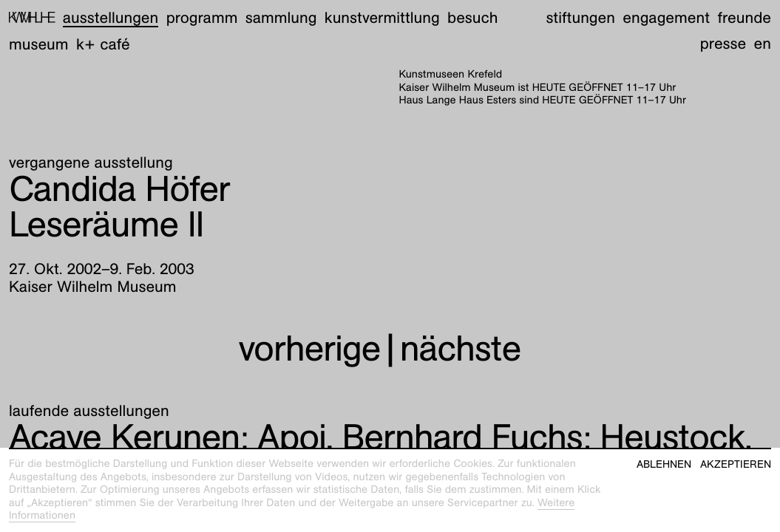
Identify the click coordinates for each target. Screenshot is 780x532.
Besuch (472, 17)
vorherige (309, 348)
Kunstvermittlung (382, 17)
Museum (39, 44)
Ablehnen (664, 464)
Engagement (666, 17)
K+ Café (103, 44)
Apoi (167, 437)
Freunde (744, 17)
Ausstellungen (111, 17)
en (763, 43)
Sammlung (281, 17)
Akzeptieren (736, 464)
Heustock (544, 437)
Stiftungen (580, 17)
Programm (202, 17)
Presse (723, 43)
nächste (461, 348)
